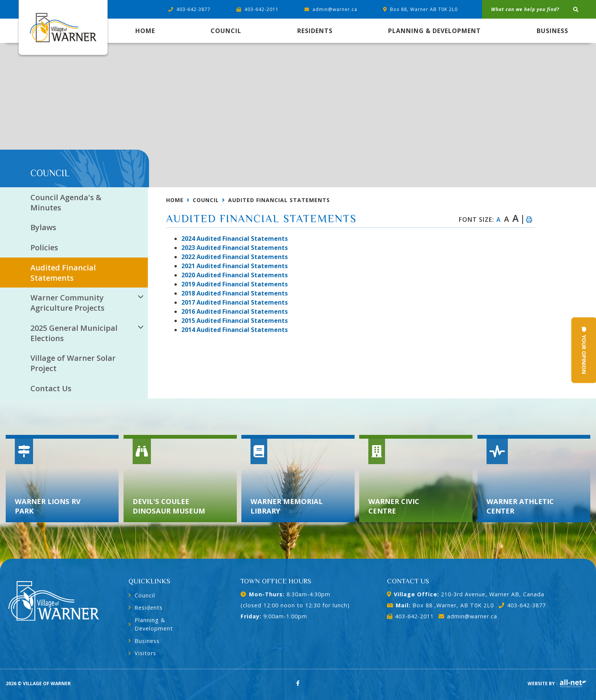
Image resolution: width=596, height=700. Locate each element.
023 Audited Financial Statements (235, 248)
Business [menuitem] (552, 31)
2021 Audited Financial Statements (235, 266)
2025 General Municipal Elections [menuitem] (74, 333)
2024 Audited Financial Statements (235, 239)
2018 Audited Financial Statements (235, 293)
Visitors (145, 653)
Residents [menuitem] (315, 31)
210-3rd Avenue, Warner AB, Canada (466, 594)
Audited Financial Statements (279, 200)
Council (206, 200)
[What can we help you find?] (539, 9)
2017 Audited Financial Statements (235, 302)
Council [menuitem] (226, 31)
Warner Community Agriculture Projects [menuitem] (67, 303)
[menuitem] (145, 31)
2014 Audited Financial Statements (235, 330)
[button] (140, 296)
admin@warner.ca (468, 616)
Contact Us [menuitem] (51, 388)
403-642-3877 (522, 605)
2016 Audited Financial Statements (235, 311)
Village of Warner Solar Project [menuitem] (73, 363)
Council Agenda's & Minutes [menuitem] (66, 202)
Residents (149, 608)
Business (147, 641)
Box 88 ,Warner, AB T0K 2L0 (440, 605)
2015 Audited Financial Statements (235, 321)
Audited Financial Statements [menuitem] (63, 273)
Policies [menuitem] (44, 247)
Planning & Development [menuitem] (434, 31)
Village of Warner (63, 29)
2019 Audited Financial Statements (235, 284)
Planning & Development (154, 624)
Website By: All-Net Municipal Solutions (573, 684)
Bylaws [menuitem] (43, 227)
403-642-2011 (410, 616)
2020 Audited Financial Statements (235, 275)
